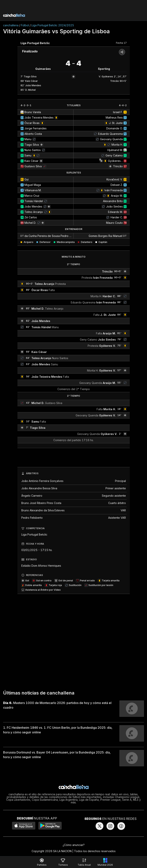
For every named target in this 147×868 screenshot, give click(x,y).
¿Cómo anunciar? (74, 845)
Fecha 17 (121, 43)
